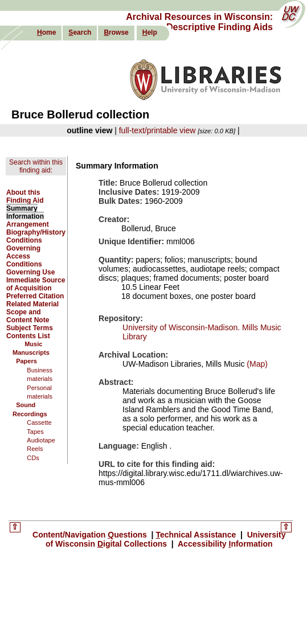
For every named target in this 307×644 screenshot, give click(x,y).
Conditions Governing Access (24, 248)
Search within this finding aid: (36, 166)
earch (80, 32)
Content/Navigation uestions (91, 535)
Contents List (28, 336)
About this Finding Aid (25, 196)
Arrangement (28, 224)
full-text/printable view (157, 130)
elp (150, 32)
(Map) (256, 364)
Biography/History (36, 232)
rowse (116, 32)
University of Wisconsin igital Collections (165, 539)
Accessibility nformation (224, 544)
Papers (26, 361)
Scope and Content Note (28, 316)
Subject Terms (30, 328)
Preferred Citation (35, 296)
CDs (33, 458)
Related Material (32, 304)
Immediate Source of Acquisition (36, 284)
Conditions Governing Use (30, 268)
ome (46, 32)
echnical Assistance (197, 535)
